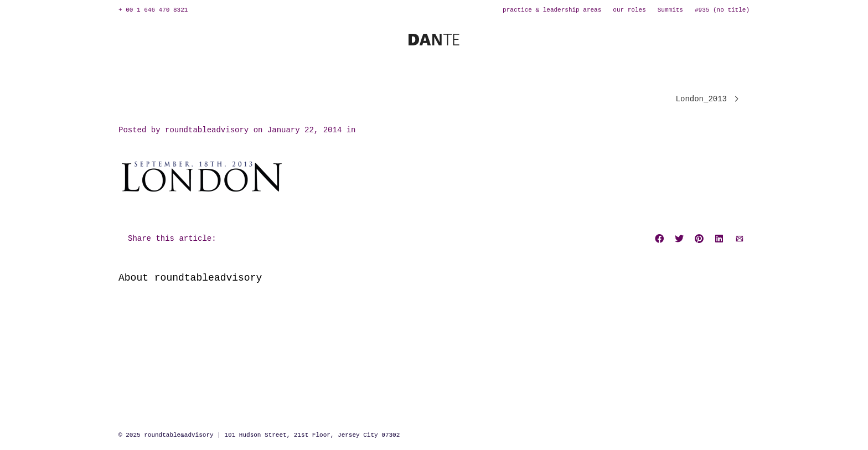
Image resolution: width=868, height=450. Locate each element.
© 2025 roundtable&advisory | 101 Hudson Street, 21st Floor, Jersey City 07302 (259, 435)
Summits (670, 10)
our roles (629, 10)
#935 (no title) (722, 10)
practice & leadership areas (552, 10)
